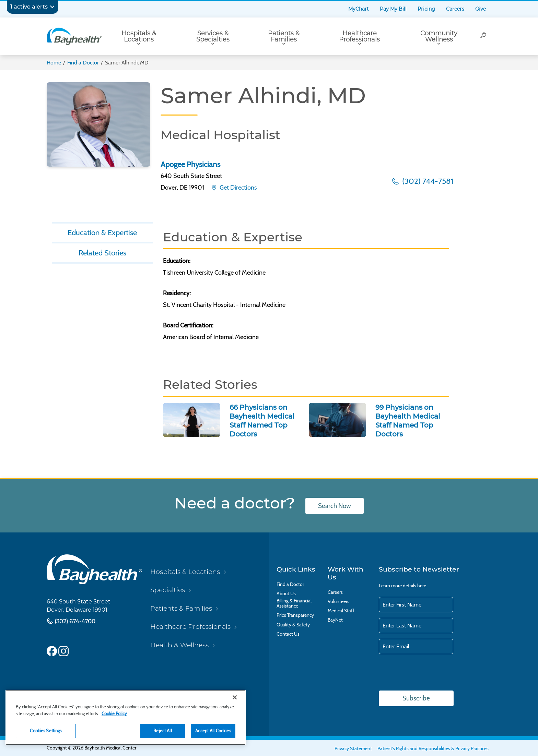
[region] (126, 717)
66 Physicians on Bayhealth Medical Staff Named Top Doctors (262, 421)
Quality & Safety (293, 625)
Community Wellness (439, 36)
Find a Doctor (83, 63)
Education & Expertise (102, 232)
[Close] (235, 697)
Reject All (162, 731)
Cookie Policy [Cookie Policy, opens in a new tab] (114, 713)
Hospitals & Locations (139, 36)
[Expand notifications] (52, 7)
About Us (286, 594)
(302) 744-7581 (427, 181)
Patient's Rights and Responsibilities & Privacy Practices (433, 748)
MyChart (359, 9)
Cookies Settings (46, 731)
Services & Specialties (213, 36)
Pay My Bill (393, 9)
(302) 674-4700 (74, 621)
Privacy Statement (353, 748)
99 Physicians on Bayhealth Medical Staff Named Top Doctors (408, 421)
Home (54, 63)
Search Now (335, 506)
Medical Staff (341, 611)
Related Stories (102, 253)
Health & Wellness (179, 645)
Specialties (168, 590)
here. (422, 586)
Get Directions (237, 188)
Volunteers (338, 602)
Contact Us (288, 634)
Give (481, 9)
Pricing (426, 9)
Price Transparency (295, 615)
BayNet (335, 620)
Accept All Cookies (213, 731)
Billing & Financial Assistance (294, 603)
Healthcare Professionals (359, 36)
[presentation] (431, 673)
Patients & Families (284, 36)
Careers (455, 9)
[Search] (484, 36)
